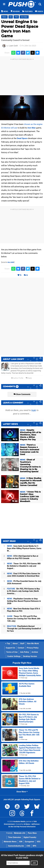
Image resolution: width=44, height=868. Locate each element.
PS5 (16, 17)
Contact (21, 648)
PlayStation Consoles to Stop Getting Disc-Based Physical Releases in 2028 (24, 601)
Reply (29, 378)
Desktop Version (30, 656)
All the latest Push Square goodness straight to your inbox (22, 856)
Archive (35, 652)
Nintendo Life (20, 833)
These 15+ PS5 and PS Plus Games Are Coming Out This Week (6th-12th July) (24, 619)
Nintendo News (10, 842)
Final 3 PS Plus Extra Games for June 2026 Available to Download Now (24, 575)
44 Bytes (27, 824)
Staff (22, 644)
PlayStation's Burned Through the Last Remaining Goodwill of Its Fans (24, 629)
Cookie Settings (14, 656)
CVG (28, 846)
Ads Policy (25, 652)
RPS (34, 846)
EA (11, 17)
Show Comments (22, 394)
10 (15, 439)
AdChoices (35, 824)
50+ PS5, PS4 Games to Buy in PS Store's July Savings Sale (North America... (23, 591)
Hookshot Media (19, 822)
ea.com (11, 262)
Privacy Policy (33, 648)
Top (8, 644)
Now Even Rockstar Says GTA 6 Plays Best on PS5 (23, 610)
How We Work (33, 644)
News (4, 17)
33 (15, 486)
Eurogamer (30, 842)
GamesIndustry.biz (16, 846)
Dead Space (22, 138)
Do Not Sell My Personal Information (22, 827)
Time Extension (14, 837)
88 (15, 501)
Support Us (10, 648)
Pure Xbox (32, 833)
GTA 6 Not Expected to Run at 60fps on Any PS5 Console (23, 557)
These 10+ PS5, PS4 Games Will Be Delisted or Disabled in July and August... (24, 566)
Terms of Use (12, 652)
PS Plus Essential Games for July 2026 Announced (24, 582)
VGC (39, 842)
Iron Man (24, 17)
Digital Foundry (30, 837)
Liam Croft (13, 46)
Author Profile (17, 378)
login (34, 410)
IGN (21, 842)
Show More (22, 792)
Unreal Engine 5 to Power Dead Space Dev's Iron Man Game (20, 29)
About (15, 644)
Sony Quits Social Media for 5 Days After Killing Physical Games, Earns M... (24, 548)
